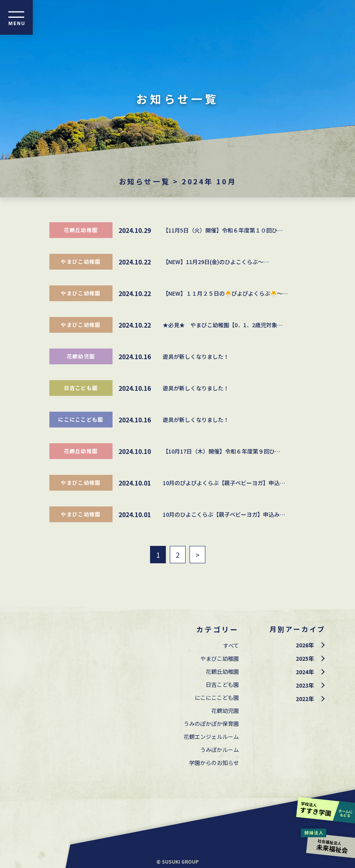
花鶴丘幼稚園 (81, 230)
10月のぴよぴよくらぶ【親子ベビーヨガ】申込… (224, 483)
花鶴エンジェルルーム (211, 737)
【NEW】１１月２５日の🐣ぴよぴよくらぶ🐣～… (225, 293)
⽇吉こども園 (81, 388)
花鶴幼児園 (81, 356)
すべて (231, 645)
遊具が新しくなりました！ (196, 356)
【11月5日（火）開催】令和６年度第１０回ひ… (223, 230)
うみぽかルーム (220, 750)
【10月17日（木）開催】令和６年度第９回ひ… (222, 451)
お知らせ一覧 (145, 181)
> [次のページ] (197, 555)
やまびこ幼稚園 (81, 262)
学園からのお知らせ (214, 763)
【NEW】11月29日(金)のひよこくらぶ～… (216, 262)
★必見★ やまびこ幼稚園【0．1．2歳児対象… (223, 325)
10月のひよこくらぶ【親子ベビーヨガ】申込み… (224, 514)
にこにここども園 (81, 419)
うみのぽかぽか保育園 (211, 724)
